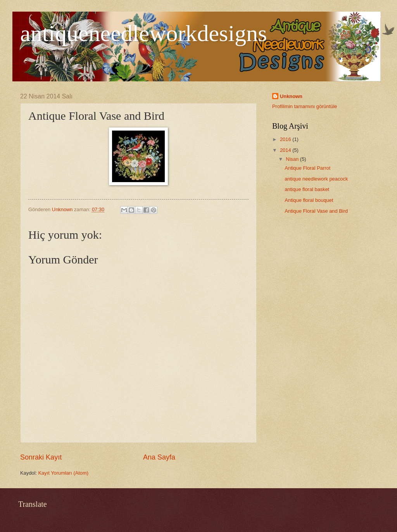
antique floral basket (307, 189)
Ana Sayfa (159, 457)
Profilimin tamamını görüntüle (305, 106)
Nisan (293, 159)
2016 (286, 139)
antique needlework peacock (316, 179)
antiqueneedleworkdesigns (143, 33)
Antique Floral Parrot (307, 168)
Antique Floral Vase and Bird (316, 211)
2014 (286, 150)
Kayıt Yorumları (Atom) (64, 473)
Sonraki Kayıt (41, 457)
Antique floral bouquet (309, 200)
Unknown (291, 96)
